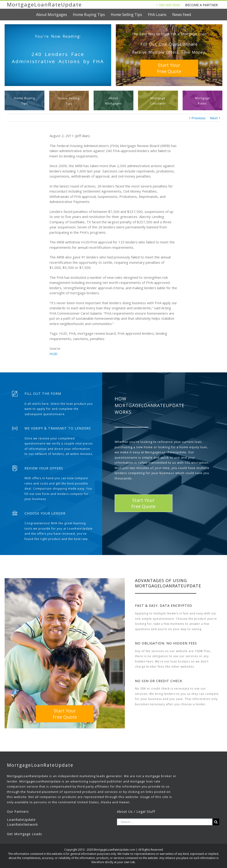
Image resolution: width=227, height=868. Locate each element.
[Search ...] (165, 822)
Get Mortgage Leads (25, 834)
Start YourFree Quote (169, 68)
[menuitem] (54, 15)
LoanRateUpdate (21, 820)
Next (214, 118)
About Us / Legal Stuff (136, 811)
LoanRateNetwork (22, 824)
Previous (198, 118)
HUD (53, 354)
